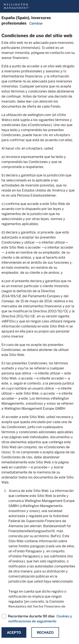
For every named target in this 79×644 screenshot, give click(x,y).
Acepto (14, 633)
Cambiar (36, 23)
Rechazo (45, 633)
